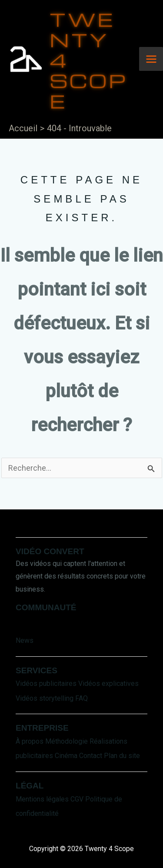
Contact (91, 756)
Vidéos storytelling (45, 698)
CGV (77, 799)
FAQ (81, 698)
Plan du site (122, 756)
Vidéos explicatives (108, 683)
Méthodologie (67, 741)
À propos (30, 741)
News (25, 640)
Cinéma (66, 756)
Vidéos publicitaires (46, 683)
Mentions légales (42, 799)
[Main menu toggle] (151, 59)
